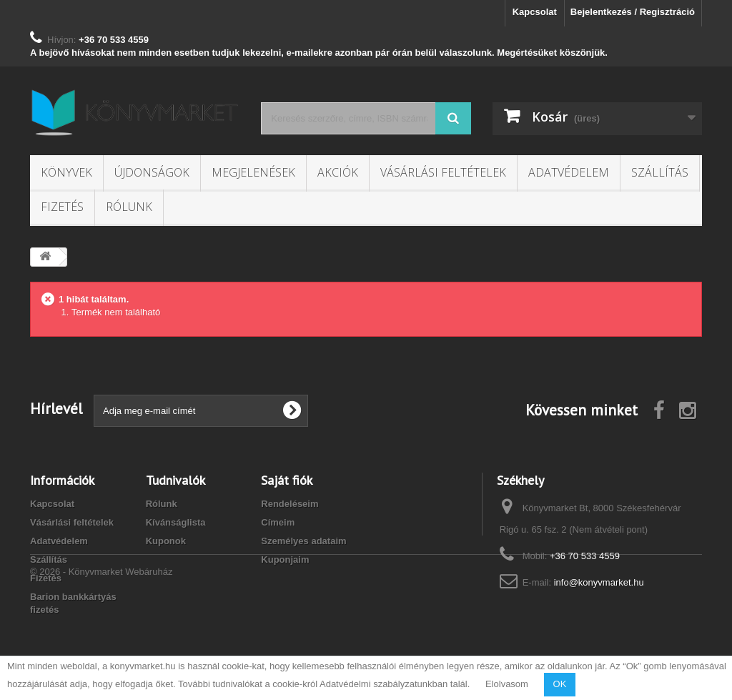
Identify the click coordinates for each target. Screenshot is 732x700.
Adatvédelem (569, 172)
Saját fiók (287, 480)
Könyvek (66, 172)
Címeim (278, 522)
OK (560, 684)
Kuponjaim (285, 559)
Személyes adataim (303, 541)
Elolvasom (507, 684)
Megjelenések (253, 172)
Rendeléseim (290, 504)
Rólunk (129, 207)
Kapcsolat (535, 12)
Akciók (338, 172)
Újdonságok (152, 172)
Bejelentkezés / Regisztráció (633, 12)
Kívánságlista (176, 522)
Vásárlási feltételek (443, 172)
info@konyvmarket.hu (599, 582)
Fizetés (62, 207)
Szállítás (660, 172)
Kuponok (166, 541)
